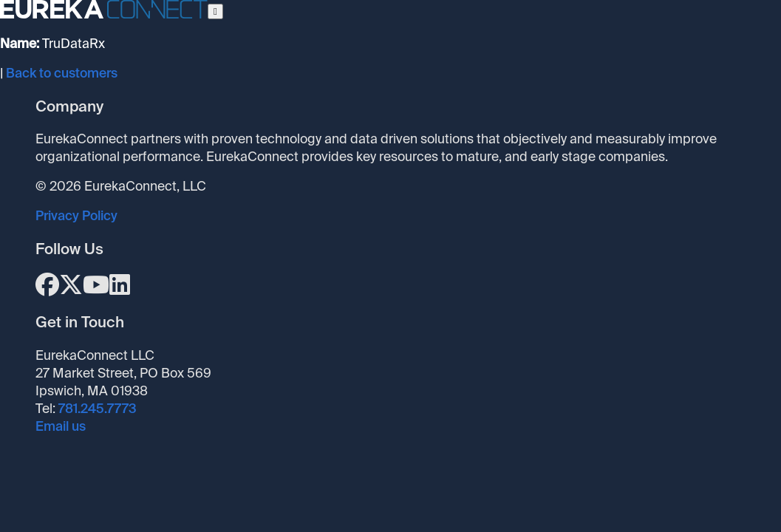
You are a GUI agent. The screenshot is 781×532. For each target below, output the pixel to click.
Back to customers (62, 73)
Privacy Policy (76, 216)
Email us (61, 426)
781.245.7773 (98, 409)
